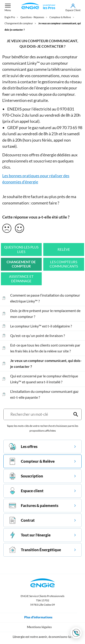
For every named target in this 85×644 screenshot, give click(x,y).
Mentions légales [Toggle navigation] (42, 627)
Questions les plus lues (21, 249)
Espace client (26, 491)
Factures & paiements (34, 506)
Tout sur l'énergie (30, 535)
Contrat (22, 520)
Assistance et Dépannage (21, 279)
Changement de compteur (21, 264)
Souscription (26, 476)
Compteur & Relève (32, 461)
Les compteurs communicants (64, 264)
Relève (64, 249)
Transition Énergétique (35, 550)
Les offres (23, 447)
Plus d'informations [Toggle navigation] (41, 617)
